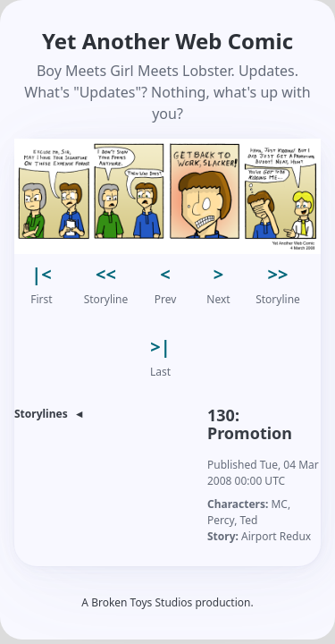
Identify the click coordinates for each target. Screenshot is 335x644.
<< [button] (106, 274)
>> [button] (278, 274)
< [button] (165, 274)
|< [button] (41, 274)
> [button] (218, 274)
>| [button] (160, 347)
